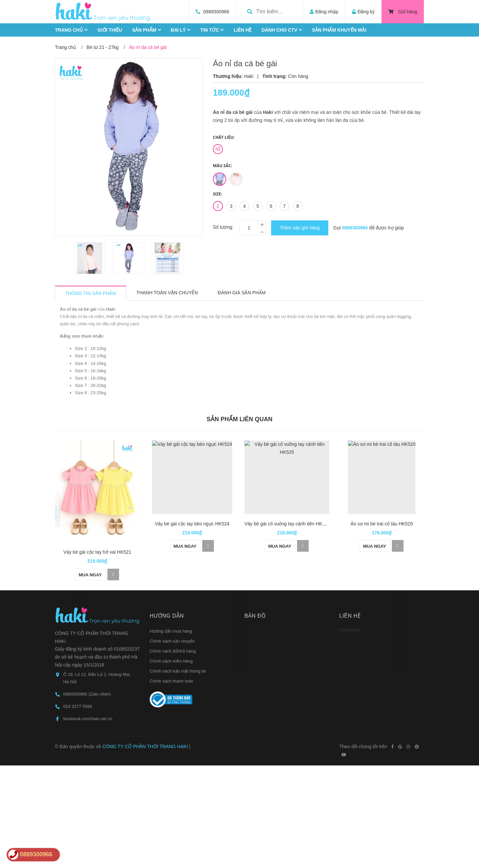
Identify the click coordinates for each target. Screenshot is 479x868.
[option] (90, 258)
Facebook (349, 601)
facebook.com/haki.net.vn (88, 690)
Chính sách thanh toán (171, 652)
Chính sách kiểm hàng (171, 632)
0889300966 (216, 12)
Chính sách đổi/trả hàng (173, 622)
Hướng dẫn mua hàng (171, 602)
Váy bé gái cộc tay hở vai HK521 (97, 524)
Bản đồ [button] (255, 587)
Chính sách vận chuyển (172, 612)
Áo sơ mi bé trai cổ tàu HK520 (382, 524)
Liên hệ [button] (350, 587)
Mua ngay (90, 546)
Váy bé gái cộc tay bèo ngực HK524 (192, 524)
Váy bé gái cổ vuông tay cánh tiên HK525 (287, 524)
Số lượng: (223, 227)
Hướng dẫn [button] (167, 587)
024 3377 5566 (78, 678)
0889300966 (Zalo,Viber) (87, 666)
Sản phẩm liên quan (239, 419)
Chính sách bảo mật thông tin (178, 642)
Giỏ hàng (403, 12)
